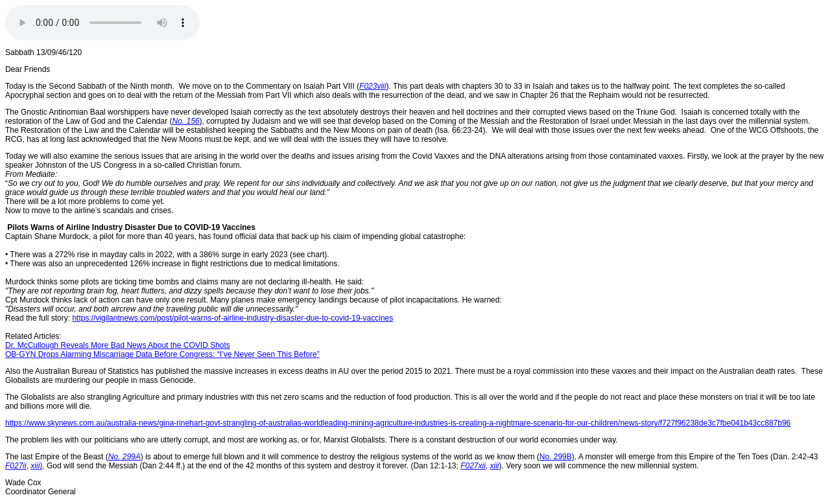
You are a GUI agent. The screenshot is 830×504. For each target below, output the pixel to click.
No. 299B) (557, 457)
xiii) (36, 466)
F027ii (16, 466)
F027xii (473, 466)
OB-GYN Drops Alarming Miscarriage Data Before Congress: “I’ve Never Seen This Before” (162, 354)
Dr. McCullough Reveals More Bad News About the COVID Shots (118, 345)
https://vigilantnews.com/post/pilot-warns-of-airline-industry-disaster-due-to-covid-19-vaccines (232, 318)
